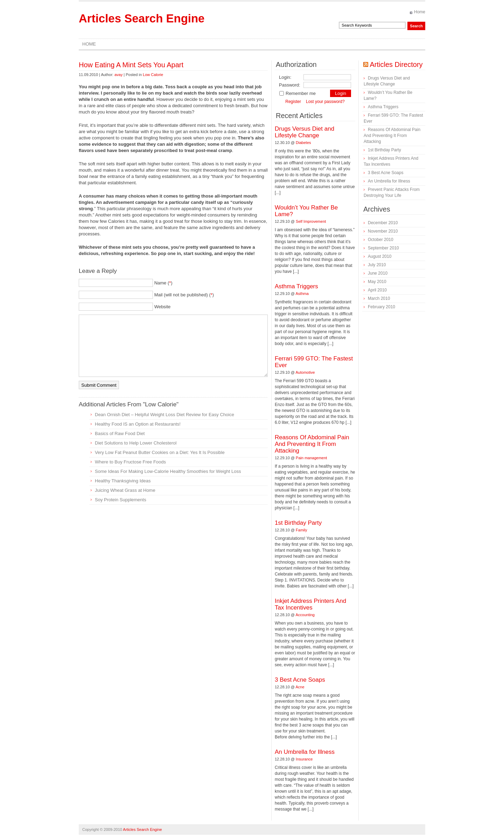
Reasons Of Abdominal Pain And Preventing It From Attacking (312, 444)
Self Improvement (311, 221)
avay (118, 75)
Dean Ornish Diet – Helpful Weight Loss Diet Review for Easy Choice (164, 415)
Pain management (311, 458)
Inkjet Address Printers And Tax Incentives (310, 604)
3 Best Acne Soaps (300, 680)
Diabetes (303, 143)
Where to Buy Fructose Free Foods (130, 462)
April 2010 (377, 290)
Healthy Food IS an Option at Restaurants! (138, 424)
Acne (300, 687)
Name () (163, 283)
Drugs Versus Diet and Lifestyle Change (304, 132)
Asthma (302, 294)
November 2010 (383, 231)
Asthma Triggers (296, 286)
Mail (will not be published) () (184, 295)
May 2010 (377, 282)
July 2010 (377, 265)
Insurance (304, 759)
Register (293, 102)
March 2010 (379, 298)
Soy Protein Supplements (121, 500)
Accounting (305, 615)
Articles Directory (396, 64)
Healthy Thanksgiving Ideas (123, 481)
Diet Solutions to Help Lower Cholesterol (136, 443)
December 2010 (383, 223)
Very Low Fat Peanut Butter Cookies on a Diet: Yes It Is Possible (160, 452)
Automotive (305, 372)
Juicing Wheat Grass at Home (125, 490)
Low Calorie (153, 75)
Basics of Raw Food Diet (120, 433)
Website (163, 307)
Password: (290, 85)
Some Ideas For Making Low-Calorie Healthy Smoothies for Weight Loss (168, 471)
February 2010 (381, 307)
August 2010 (380, 256)
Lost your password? (325, 102)
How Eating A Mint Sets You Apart (131, 65)
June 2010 (378, 273)
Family (301, 530)
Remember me (297, 93)
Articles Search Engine (142, 18)
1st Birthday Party (298, 523)
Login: (285, 77)
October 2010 (381, 240)
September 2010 (383, 248)
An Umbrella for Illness (305, 752)
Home (420, 12)
